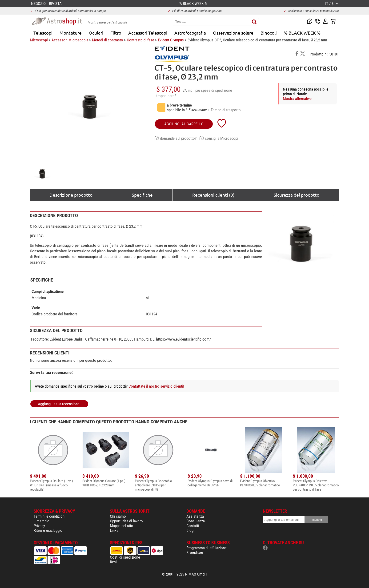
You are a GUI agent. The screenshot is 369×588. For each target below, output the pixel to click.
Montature (71, 33)
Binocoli (269, 33)
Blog (190, 530)
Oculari (96, 33)
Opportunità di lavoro (126, 521)
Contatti (193, 526)
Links (114, 530)
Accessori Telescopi (148, 33)
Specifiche (142, 195)
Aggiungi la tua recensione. (59, 404)
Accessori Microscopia (70, 40)
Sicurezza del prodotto (297, 195)
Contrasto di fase (140, 40)
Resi (113, 562)
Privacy (39, 526)
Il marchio (42, 521)
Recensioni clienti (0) (213, 195)
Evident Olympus (171, 40)
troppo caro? (166, 96)
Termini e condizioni (50, 516)
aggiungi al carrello (184, 124)
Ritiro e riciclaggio (48, 530)
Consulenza (196, 521)
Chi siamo (118, 516)
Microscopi (39, 40)
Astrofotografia (190, 33)
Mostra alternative (297, 99)
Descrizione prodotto (71, 195)
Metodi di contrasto (108, 40)
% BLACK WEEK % (302, 33)
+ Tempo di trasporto (224, 110)
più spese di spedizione (214, 90)
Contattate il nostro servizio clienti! (156, 386)
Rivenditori (195, 552)
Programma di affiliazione (207, 548)
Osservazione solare (233, 33)
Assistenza (195, 516)
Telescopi (43, 33)
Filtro (116, 33)
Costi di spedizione (125, 557)
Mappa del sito (122, 526)
